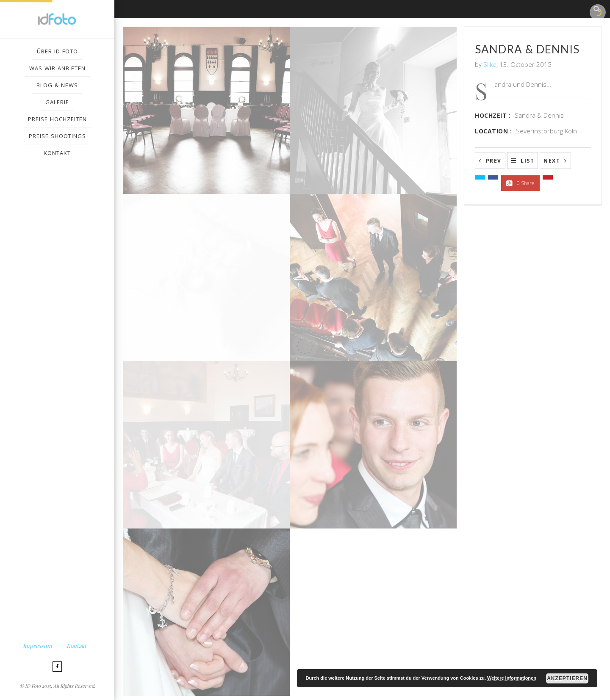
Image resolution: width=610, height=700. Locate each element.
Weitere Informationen (512, 678)
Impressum (37, 646)
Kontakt (76, 646)
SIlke (490, 64)
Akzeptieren (567, 678)
